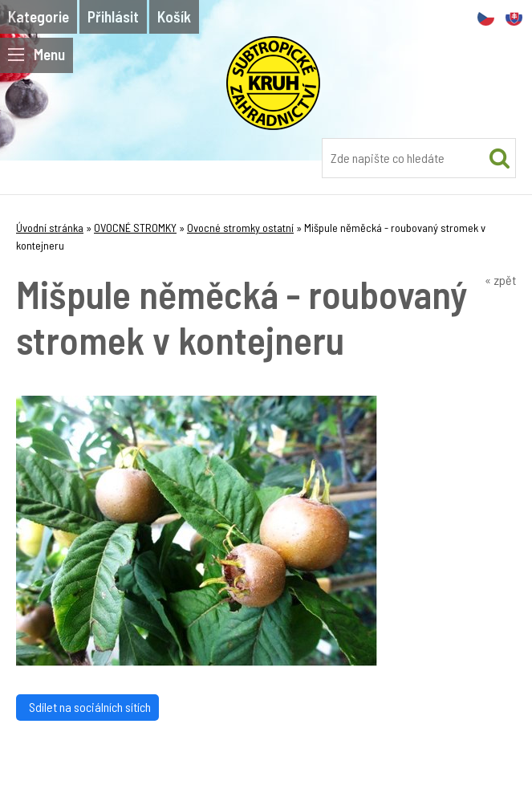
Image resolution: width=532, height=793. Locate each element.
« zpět (500, 280)
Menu (37, 54)
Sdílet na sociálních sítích (87, 707)
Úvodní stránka (50, 228)
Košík (174, 16)
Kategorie (39, 16)
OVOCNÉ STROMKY (135, 228)
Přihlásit (113, 16)
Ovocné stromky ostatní (240, 228)
